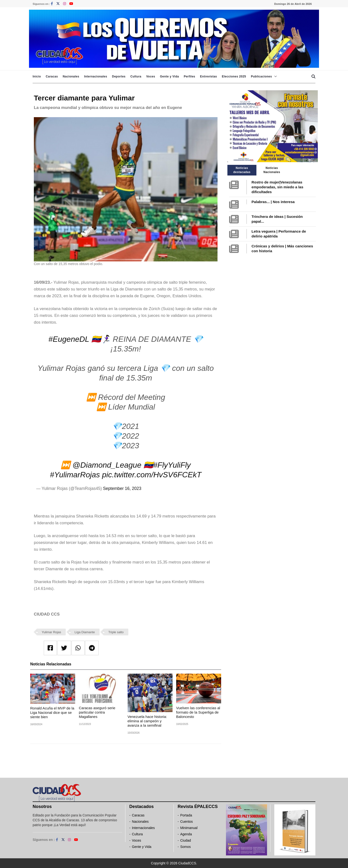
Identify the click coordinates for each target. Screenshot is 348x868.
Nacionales (71, 76)
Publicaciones (261, 76)
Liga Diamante (85, 632)
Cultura (136, 76)
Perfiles (189, 76)
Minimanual (189, 828)
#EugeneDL (69, 339)
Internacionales (96, 76)
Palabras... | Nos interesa (273, 202)
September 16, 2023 (122, 488)
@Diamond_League (107, 465)
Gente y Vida (169, 76)
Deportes (119, 76)
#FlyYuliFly (172, 465)
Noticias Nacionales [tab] (272, 170)
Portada (186, 815)
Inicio (37, 76)
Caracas (52, 76)
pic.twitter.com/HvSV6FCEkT (152, 475)
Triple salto (116, 632)
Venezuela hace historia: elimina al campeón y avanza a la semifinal (147, 721)
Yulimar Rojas (51, 632)
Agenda (186, 834)
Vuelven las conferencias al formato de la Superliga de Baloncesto (198, 712)
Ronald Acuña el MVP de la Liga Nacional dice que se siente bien (52, 712)
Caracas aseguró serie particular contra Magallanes (97, 712)
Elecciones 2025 (234, 76)
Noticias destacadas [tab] (242, 170)
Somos (186, 847)
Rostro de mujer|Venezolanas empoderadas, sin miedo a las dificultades (277, 187)
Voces (151, 76)
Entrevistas (209, 76)
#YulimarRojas (75, 475)
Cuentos (187, 822)
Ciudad (186, 840)
